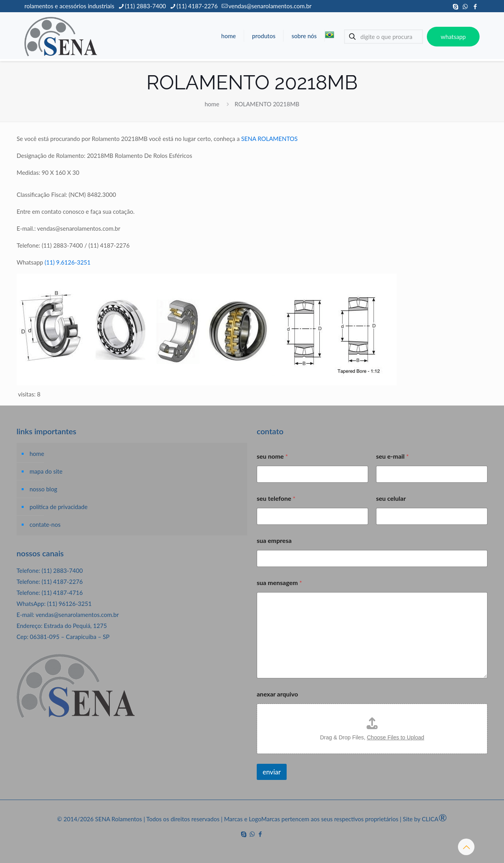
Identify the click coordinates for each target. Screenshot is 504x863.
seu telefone (276, 498)
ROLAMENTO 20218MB (267, 104)
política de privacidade (58, 507)
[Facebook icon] (475, 6)
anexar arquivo (277, 694)
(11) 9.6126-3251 (68, 262)
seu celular (391, 498)
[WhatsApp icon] (465, 6)
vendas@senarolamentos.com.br (77, 615)
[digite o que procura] (384, 37)
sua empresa (274, 540)
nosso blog (43, 489)
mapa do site (46, 471)
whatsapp (453, 37)
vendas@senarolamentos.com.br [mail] (270, 6)
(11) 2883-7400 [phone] (145, 6)
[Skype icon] (455, 6)
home (212, 104)
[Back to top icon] (466, 847)
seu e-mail (392, 456)
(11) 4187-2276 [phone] (197, 6)
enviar (272, 772)
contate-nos (45, 524)
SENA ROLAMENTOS (269, 139)
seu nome (272, 456)
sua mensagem (279, 582)
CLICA (434, 819)
